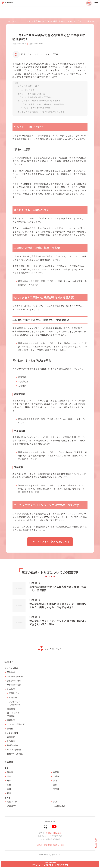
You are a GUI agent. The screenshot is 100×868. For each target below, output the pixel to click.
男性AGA (11, 672)
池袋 (9, 776)
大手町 (56, 776)
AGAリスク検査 (14, 750)
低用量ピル (14, 693)
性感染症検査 (13, 745)
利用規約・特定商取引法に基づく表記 (50, 845)
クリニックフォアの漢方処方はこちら (50, 542)
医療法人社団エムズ (53, 833)
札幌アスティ (13, 802)
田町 (9, 789)
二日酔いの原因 (28, 90)
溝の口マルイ (13, 806)
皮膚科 (10, 729)
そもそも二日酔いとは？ (28, 86)
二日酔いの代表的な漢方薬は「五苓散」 (35, 97)
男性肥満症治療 (14, 685)
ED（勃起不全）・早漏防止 (15, 714)
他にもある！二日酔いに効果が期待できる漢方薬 (39, 101)
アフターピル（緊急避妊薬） (16, 703)
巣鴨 (55, 785)
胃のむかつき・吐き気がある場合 (35, 108)
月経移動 (13, 698)
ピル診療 (11, 689)
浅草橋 (10, 772)
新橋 (9, 785)
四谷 (9, 793)
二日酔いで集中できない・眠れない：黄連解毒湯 (42, 104)
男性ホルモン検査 (15, 754)
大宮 (55, 802)
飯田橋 (56, 772)
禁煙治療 (11, 720)
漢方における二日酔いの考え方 (31, 94)
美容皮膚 (11, 709)
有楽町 (56, 789)
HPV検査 (11, 741)
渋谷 (55, 781)
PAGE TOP (96, 843)
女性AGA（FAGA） (16, 676)
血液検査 (11, 737)
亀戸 (9, 781)
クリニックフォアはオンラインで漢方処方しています (41, 112)
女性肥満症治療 (14, 681)
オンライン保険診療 (16, 724)
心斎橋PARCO (59, 806)
